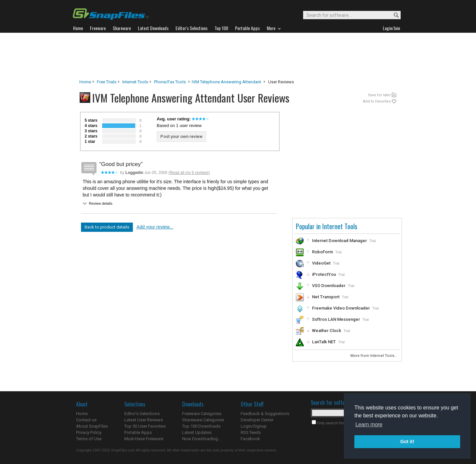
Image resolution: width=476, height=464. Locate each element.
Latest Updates (197, 432)
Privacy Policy (89, 432)
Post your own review (181, 136)
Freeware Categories (202, 414)
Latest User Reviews (144, 420)
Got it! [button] (407, 442)
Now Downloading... (201, 439)
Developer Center (257, 420)
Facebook (250, 439)
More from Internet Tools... (374, 356)
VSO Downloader (329, 286)
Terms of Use (89, 439)
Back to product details (107, 227)
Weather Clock (327, 331)
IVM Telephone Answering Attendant (226, 82)
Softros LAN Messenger (336, 319)
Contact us (86, 420)
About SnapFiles (92, 426)
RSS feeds (251, 432)
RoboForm (322, 252)
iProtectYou (324, 274)
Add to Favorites (377, 101)
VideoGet (321, 263)
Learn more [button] (369, 424)
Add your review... (155, 227)
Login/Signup (254, 426)
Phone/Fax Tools (170, 82)
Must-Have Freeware (144, 439)
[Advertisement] (238, 56)
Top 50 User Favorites (145, 426)
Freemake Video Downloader (341, 308)
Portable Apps (138, 432)
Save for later (379, 95)
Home (85, 82)
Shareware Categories (203, 420)
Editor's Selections (142, 414)
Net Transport (326, 297)
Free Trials (107, 82)
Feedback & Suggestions (265, 414)
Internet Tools (135, 82)
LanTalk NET (324, 342)
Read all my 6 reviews (189, 173)
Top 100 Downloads (201, 426)
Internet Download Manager (339, 241)
